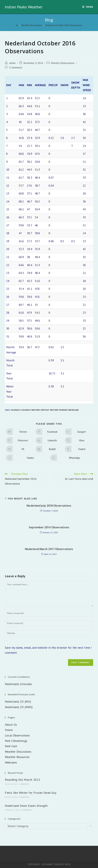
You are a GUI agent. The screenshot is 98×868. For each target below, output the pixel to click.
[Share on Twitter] (20, 432)
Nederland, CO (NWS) (19, 707)
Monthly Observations (63, 63)
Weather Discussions (18, 752)
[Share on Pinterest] (20, 440)
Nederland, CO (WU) (18, 701)
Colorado (16, 410)
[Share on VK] (20, 449)
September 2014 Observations (49, 527)
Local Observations (17, 735)
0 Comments (16, 68)
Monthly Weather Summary (54, 410)
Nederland (73, 410)
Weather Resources (17, 757)
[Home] (17, 25)
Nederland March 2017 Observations (49, 549)
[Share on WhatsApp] (71, 458)
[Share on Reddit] (49, 449)
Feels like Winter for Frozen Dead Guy (31, 793)
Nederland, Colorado (18, 684)
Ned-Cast (11, 746)
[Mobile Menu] (88, 7)
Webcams (11, 762)
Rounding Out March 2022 (22, 780)
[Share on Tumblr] (78, 449)
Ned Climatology (16, 741)
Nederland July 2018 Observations (49, 506)
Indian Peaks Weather (24, 7)
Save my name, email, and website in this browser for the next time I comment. (48, 650)
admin (12, 63)
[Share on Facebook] (49, 432)
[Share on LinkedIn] (49, 440)
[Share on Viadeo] (27, 458)
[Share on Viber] (78, 440)
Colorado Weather (31, 410)
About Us (11, 725)
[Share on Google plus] (78, 432)
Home (9, 730)
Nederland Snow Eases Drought (26, 806)
